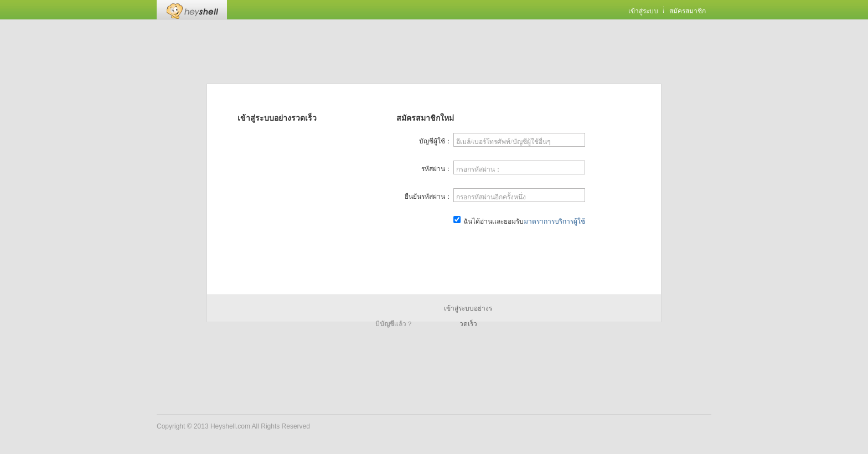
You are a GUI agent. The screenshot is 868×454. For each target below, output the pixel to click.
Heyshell (192, 10)
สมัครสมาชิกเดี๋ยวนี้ (520, 249)
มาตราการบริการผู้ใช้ (554, 221)
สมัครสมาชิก (688, 11)
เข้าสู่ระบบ (643, 11)
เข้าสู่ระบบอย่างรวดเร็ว (468, 310)
